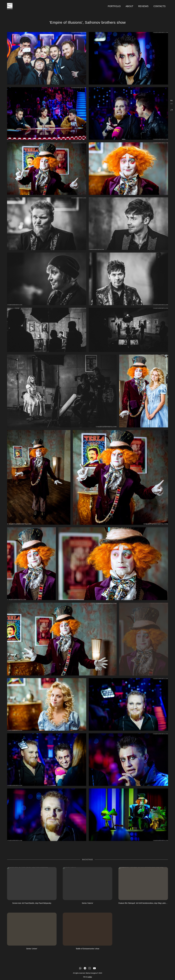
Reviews (143, 6)
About (129, 6)
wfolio (90, 979)
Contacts (160, 6)
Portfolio (114, 6)
